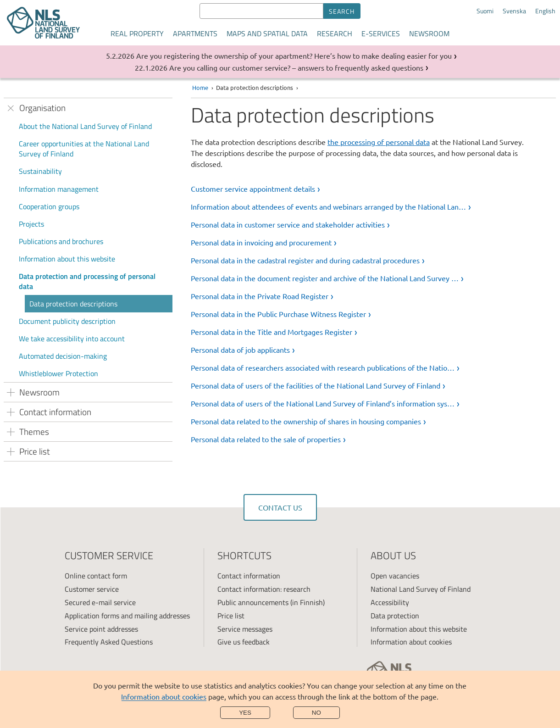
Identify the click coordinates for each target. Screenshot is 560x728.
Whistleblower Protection (58, 373)
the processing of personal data (379, 142)
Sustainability (40, 171)
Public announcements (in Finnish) (271, 602)
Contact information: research (264, 589)
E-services (381, 33)
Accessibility (390, 602)
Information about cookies (164, 696)
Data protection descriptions (73, 304)
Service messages (245, 629)
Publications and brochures (61, 241)
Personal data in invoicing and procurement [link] (261, 242)
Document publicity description (67, 321)
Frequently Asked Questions (109, 642)
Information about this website (67, 259)
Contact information (249, 576)
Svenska (514, 11)
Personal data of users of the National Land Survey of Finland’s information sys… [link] (323, 403)
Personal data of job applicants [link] (240, 350)
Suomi (485, 11)
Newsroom (429, 33)
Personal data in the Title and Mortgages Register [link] (272, 332)
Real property (137, 33)
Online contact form (96, 576)
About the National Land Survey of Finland (85, 126)
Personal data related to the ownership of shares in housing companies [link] (306, 421)
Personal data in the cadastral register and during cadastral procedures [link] (305, 260)
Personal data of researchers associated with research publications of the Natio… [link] (323, 367)
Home (200, 87)
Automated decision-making (63, 356)
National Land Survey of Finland (421, 589)
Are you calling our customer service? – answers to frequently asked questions (296, 67)
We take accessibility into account (72, 339)
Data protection (395, 616)
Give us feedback (244, 642)
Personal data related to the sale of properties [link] (266, 439)
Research (335, 33)
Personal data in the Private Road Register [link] (260, 296)
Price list (231, 616)
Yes (245, 713)
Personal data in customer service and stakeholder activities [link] (288, 224)
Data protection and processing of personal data (87, 281)
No (316, 713)
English (545, 11)
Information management (59, 189)
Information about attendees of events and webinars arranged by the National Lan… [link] (328, 206)
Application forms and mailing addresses (127, 616)
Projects (31, 224)
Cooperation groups (49, 206)
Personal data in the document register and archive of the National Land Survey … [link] (325, 278)
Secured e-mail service (100, 602)
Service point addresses (101, 629)
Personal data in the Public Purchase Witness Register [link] (278, 314)
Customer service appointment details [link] (253, 189)
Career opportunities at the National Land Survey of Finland (84, 149)
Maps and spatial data (267, 33)
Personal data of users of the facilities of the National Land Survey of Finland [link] (316, 385)
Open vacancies (395, 576)
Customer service (92, 589)
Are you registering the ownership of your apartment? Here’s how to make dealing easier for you (294, 56)
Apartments (195, 33)
